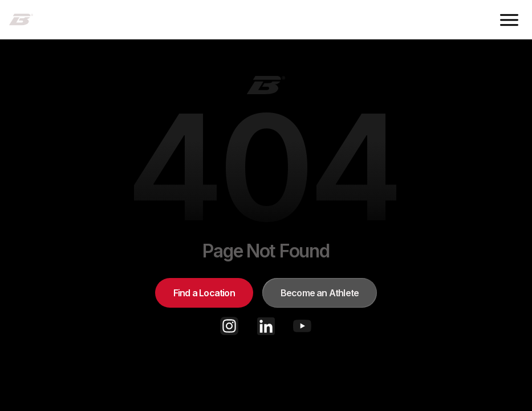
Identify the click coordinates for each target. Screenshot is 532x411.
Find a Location (204, 293)
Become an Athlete (320, 293)
